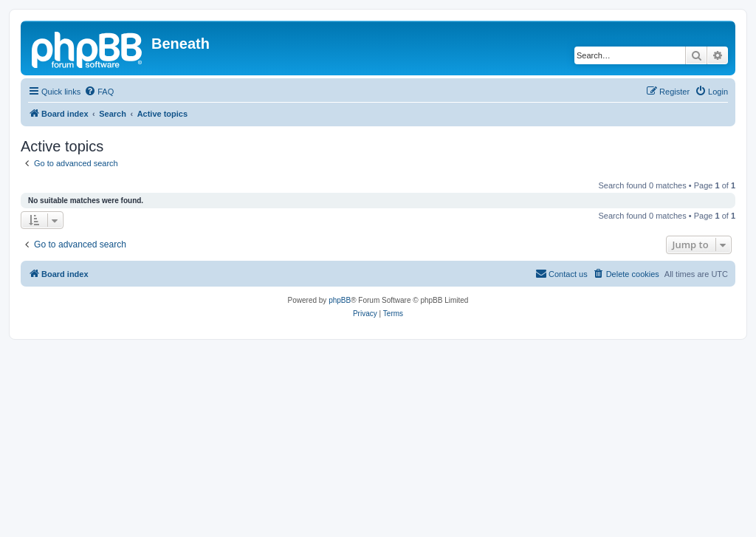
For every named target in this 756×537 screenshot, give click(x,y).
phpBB (340, 300)
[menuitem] (99, 92)
